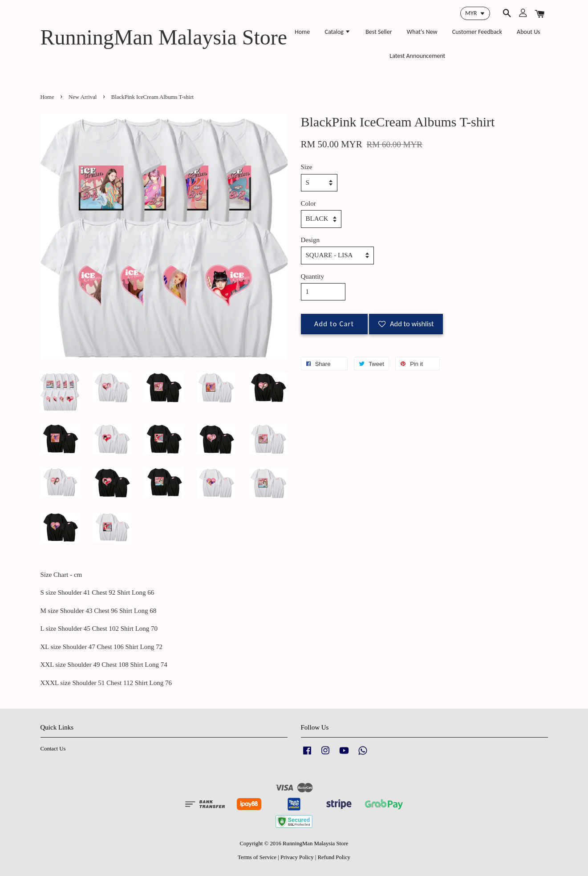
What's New (422, 32)
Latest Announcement (417, 56)
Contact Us (53, 749)
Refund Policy (334, 857)
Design (310, 240)
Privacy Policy (297, 857)
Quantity (313, 276)
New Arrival (83, 97)
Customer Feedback (477, 32)
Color (308, 203)
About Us (529, 32)
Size (307, 167)
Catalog (338, 32)
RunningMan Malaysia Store (164, 37)
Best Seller (379, 32)
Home (302, 32)
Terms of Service (257, 857)
